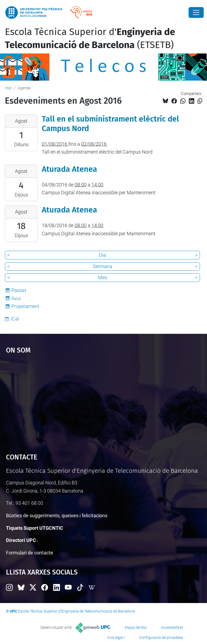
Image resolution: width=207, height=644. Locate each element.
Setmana (103, 266)
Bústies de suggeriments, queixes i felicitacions (57, 515)
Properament (25, 306)
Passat (19, 290)
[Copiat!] (200, 101)
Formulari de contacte (30, 553)
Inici (8, 88)
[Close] (196, 12)
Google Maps (104, 401)
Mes (103, 277)
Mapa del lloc (136, 627)
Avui (16, 298)
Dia (103, 255)
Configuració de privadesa (161, 637)
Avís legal (115, 637)
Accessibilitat (172, 627)
